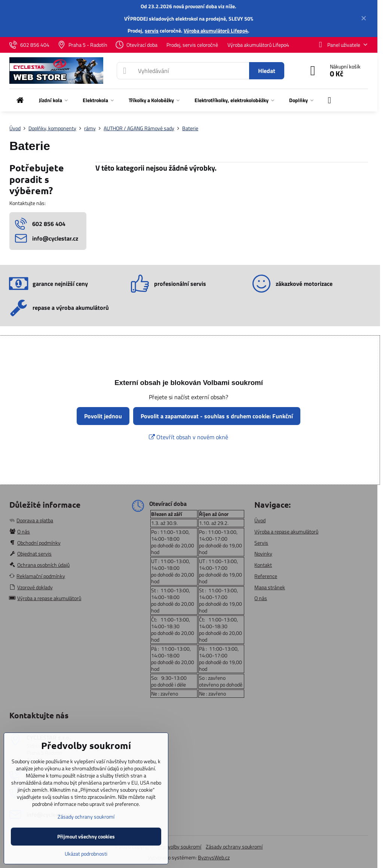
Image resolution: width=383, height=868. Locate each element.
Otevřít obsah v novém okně (189, 437)
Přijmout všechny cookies (86, 836)
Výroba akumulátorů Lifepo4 (216, 30)
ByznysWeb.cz (214, 857)
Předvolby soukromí (180, 846)
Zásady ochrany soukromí (234, 846)
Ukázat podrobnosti (86, 854)
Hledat (267, 71)
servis (152, 30)
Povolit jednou (103, 416)
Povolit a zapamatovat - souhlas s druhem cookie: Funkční (217, 416)
